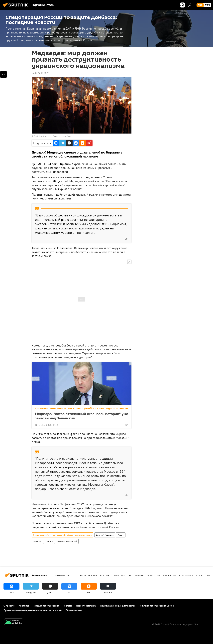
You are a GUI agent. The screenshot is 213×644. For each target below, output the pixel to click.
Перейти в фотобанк (62, 136)
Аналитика (186, 575)
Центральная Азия (85, 575)
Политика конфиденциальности (117, 606)
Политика (49, 541)
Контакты (24, 606)
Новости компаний (86, 606)
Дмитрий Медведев (105, 535)
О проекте (9, 606)
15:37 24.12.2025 (40, 73)
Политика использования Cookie (156, 606)
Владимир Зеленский (67, 541)
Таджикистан (62, 575)
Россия (121, 535)
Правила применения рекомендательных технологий (33, 610)
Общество (153, 575)
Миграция (169, 575)
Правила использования (46, 606)
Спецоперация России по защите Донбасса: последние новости (81, 408)
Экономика (136, 575)
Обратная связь (74, 610)
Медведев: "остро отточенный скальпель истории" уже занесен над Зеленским (82, 416)
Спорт (200, 575)
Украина (37, 541)
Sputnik (37, 136)
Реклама (67, 606)
